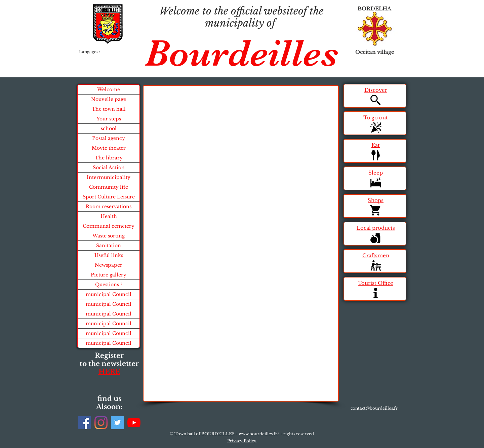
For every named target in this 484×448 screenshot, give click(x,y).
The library (109, 158)
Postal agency (109, 138)
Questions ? (109, 285)
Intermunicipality (109, 177)
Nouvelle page (109, 99)
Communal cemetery (109, 226)
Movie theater (109, 148)
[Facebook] (85, 423)
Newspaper (109, 265)
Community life (109, 187)
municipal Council (109, 294)
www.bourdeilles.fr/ (259, 434)
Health (109, 216)
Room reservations (109, 207)
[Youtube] (134, 423)
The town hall (109, 109)
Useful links (109, 255)
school (109, 128)
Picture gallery (109, 275)
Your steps (109, 119)
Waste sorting (109, 236)
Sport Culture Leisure (109, 197)
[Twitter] (117, 423)
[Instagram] (101, 423)
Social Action (109, 167)
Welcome (109, 89)
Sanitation (109, 246)
